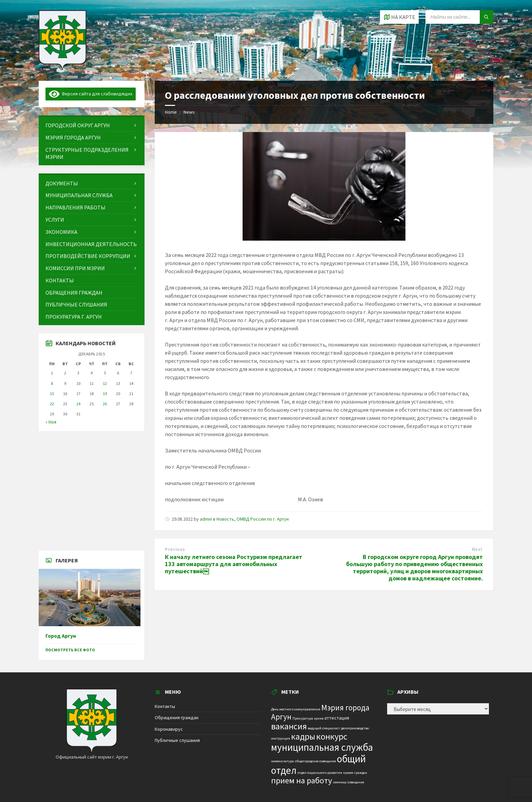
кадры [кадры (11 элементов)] (303, 736)
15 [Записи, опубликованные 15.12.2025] (52, 394)
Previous (175, 549)
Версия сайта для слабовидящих (91, 94)
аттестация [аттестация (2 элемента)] (337, 718)
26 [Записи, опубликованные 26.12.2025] (105, 404)
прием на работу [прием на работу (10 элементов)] (302, 780)
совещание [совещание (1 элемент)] (356, 782)
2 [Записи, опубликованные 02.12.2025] (65, 373)
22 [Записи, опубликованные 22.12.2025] (52, 404)
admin (206, 519)
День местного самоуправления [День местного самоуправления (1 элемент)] (296, 709)
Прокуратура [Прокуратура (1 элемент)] (303, 718)
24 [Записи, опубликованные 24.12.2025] (78, 404)
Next (477, 549)
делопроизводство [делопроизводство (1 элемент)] (355, 728)
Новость (225, 519)
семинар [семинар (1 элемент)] (340, 782)
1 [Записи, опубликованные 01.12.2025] (52, 373)
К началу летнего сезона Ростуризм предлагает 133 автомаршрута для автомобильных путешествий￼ (234, 564)
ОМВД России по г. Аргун (263, 519)
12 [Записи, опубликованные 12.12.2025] (105, 383)
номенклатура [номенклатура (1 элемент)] (282, 761)
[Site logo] (62, 68)
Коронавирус (169, 729)
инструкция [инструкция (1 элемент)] (281, 738)
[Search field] (459, 17)
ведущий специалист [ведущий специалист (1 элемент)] (324, 728)
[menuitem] (92, 125)
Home (171, 112)
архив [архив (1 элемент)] (319, 718)
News (189, 112)
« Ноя (51, 422)
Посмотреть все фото (70, 650)
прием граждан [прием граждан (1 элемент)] (355, 773)
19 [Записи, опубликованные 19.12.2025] (105, 394)
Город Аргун (61, 636)
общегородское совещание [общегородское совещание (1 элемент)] (315, 761)
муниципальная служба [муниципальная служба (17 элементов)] (322, 747)
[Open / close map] (399, 17)
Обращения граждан (177, 717)
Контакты (165, 706)
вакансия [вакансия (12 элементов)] (289, 726)
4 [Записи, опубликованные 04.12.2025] (92, 373)
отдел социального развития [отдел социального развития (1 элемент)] (320, 773)
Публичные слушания (177, 740)
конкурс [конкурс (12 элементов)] (332, 736)
